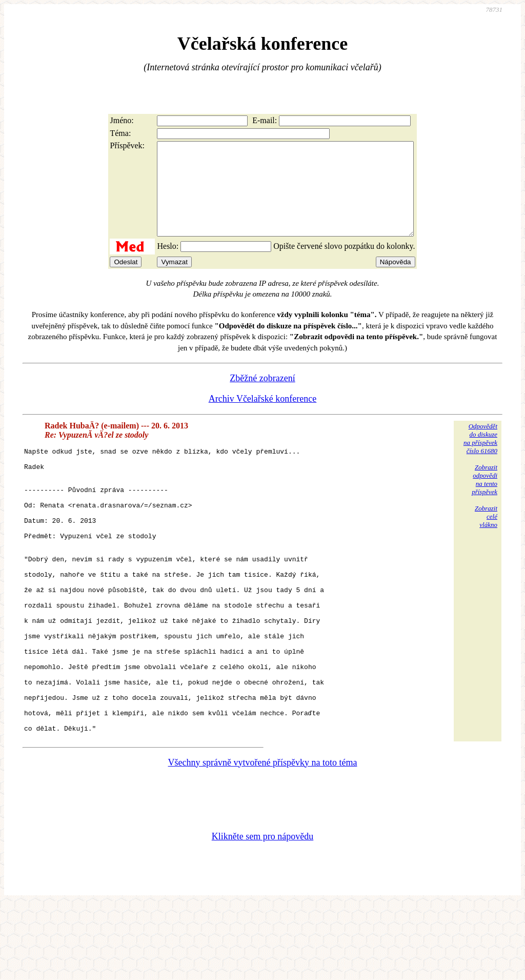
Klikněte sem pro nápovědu (262, 912)
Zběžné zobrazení (262, 397)
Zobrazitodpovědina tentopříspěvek (484, 498)
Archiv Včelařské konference (263, 417)
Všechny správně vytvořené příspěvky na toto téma (263, 838)
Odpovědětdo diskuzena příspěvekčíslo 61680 (480, 457)
